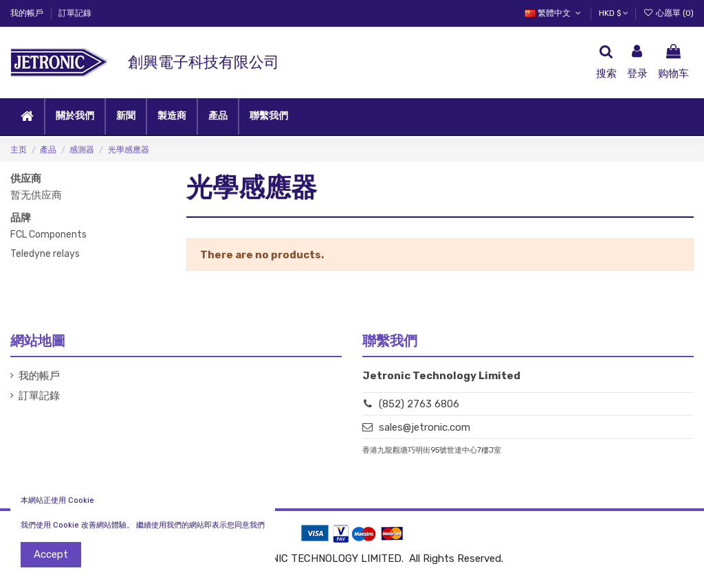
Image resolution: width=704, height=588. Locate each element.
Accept (51, 554)
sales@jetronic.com (425, 427)
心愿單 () (669, 13)
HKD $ (614, 13)
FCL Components (48, 235)
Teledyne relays (45, 254)
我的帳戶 (28, 13)
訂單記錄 (75, 13)
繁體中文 (554, 13)
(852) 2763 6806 (419, 404)
